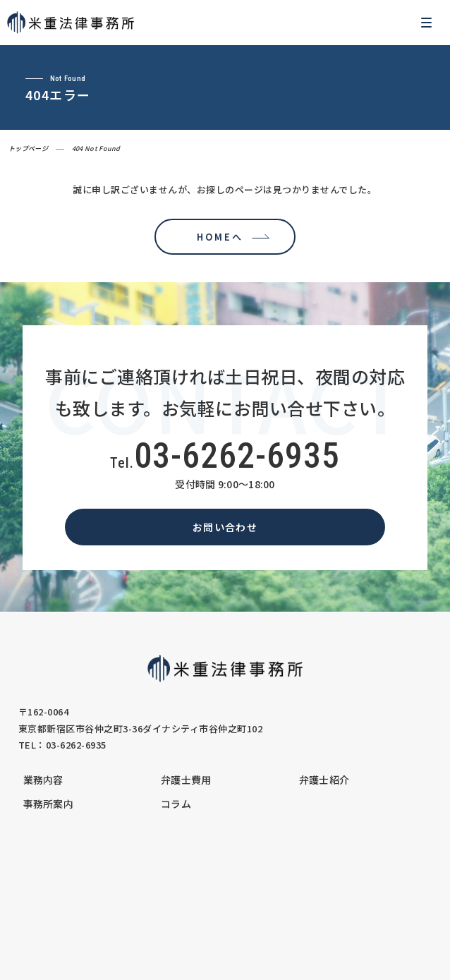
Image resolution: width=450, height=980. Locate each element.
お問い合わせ (225, 527)
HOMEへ (217, 237)
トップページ (28, 149)
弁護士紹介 (324, 780)
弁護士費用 (186, 780)
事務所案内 (49, 804)
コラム (176, 804)
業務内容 (43, 780)
